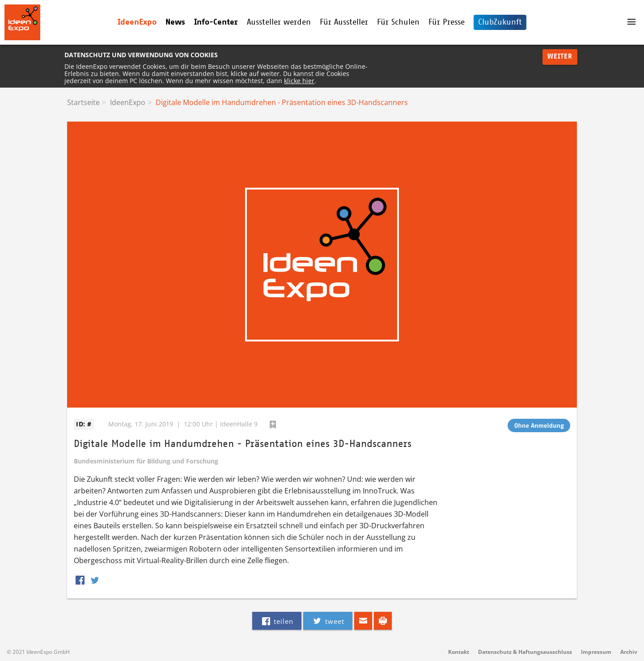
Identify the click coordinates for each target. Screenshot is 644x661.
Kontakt (459, 652)
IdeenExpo (137, 22)
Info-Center (216, 22)
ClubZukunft (500, 22)
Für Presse (447, 22)
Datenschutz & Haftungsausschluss (525, 652)
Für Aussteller (344, 22)
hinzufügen (273, 425)
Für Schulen (398, 22)
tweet (328, 621)
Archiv (629, 652)
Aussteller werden (279, 22)
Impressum (596, 652)
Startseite (83, 102)
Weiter (560, 57)
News (175, 22)
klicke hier (299, 81)
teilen (277, 621)
